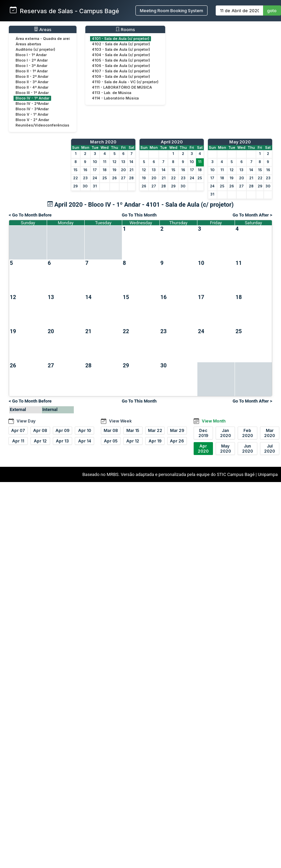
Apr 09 (62, 430)
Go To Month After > (252, 215)
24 (95, 178)
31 (95, 186)
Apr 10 (85, 430)
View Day (26, 421)
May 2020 (240, 142)
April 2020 (172, 142)
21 (131, 170)
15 (75, 170)
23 (85, 178)
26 (114, 178)
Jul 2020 (269, 449)
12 (114, 162)
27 (123, 178)
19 (114, 170)
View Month (214, 421)
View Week (120, 421)
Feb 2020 (247, 433)
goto (272, 11)
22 (75, 178)
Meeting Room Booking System (171, 11)
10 (95, 162)
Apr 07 (18, 430)
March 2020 (103, 142)
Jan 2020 (225, 433)
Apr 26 (177, 441)
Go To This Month (139, 215)
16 (85, 170)
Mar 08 (111, 430)
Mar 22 (155, 430)
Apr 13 (62, 441)
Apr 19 (155, 441)
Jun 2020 (247, 449)
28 (131, 178)
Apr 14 (85, 441)
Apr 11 (18, 441)
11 (105, 162)
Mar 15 (133, 430)
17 (95, 170)
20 (123, 170)
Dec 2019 (203, 433)
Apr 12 (40, 441)
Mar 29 (177, 430)
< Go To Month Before (30, 215)
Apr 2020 (203, 449)
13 (123, 162)
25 (105, 178)
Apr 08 (40, 430)
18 (105, 170)
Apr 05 (111, 441)
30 (85, 186)
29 (75, 186)
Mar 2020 (269, 433)
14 (131, 162)
